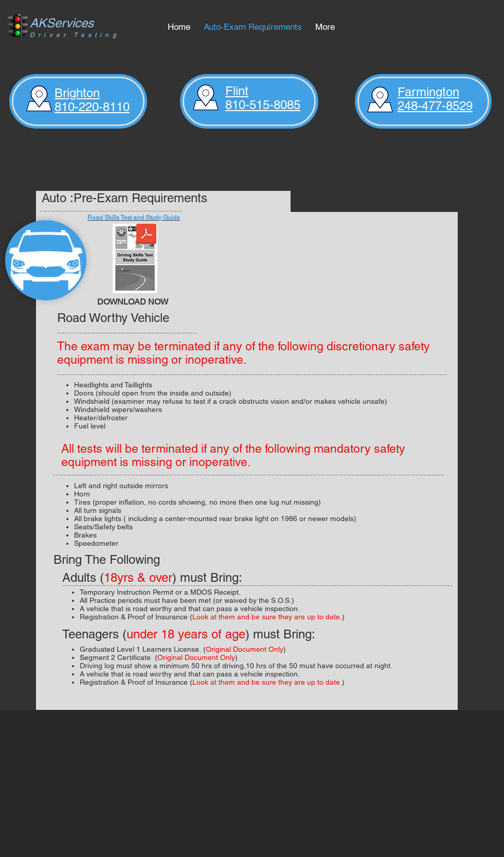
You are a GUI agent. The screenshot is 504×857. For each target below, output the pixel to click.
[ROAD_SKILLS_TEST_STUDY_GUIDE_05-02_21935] (135, 260)
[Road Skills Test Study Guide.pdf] (146, 235)
